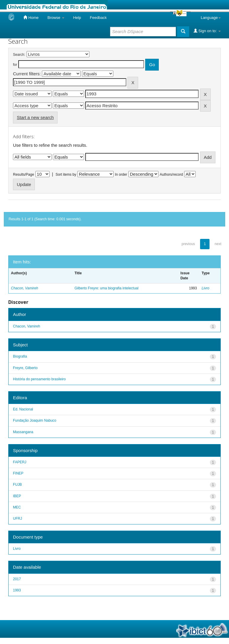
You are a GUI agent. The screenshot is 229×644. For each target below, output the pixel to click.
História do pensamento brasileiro (39, 379)
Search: (19, 55)
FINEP (18, 473)
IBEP (17, 496)
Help (77, 18)
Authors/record (171, 175)
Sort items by (66, 175)
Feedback (98, 18)
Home (31, 17)
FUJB (17, 485)
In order (121, 175)
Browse (56, 18)
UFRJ (18, 519)
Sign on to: (207, 31)
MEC (17, 507)
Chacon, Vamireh (24, 288)
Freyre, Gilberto (25, 368)
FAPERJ (20, 462)
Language (211, 18)
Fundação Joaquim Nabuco (35, 420)
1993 (17, 590)
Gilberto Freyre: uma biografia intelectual (106, 288)
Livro (205, 288)
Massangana (23, 432)
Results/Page (23, 175)
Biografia (20, 356)
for (15, 65)
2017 (17, 579)
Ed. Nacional (23, 409)
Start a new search (35, 117)
